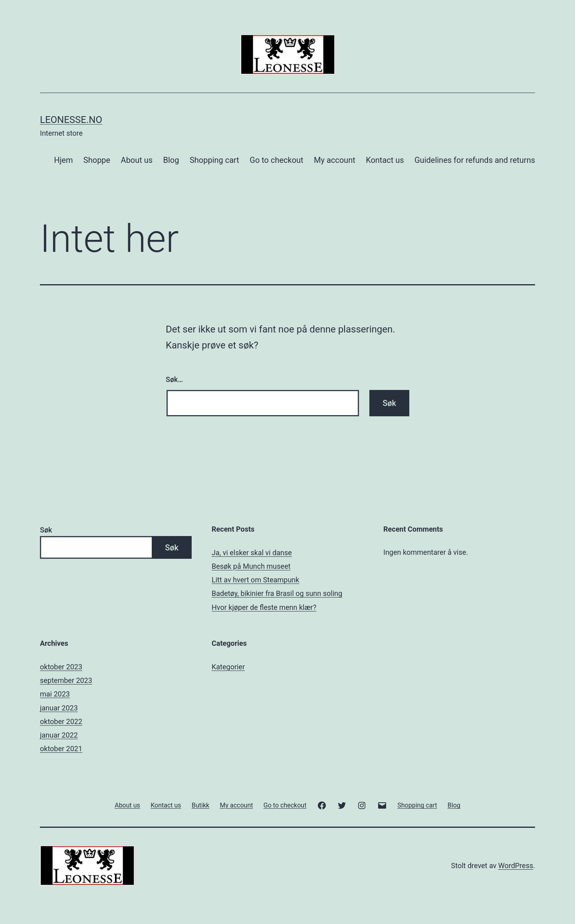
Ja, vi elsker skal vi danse (252, 553)
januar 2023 (59, 708)
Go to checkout (276, 160)
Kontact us (385, 160)
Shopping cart (214, 160)
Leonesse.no (71, 120)
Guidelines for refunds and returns (475, 160)
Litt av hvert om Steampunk (255, 580)
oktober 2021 (61, 749)
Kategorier (228, 667)
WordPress (516, 866)
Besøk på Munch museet (251, 566)
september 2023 (66, 680)
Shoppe (97, 160)
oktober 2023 (61, 667)
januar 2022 (59, 735)
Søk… (174, 379)
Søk (46, 530)
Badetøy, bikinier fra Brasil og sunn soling (277, 593)
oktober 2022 (61, 721)
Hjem (63, 160)
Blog (171, 160)
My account (335, 160)
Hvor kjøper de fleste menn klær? (264, 607)
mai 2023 (55, 694)
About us (137, 160)
